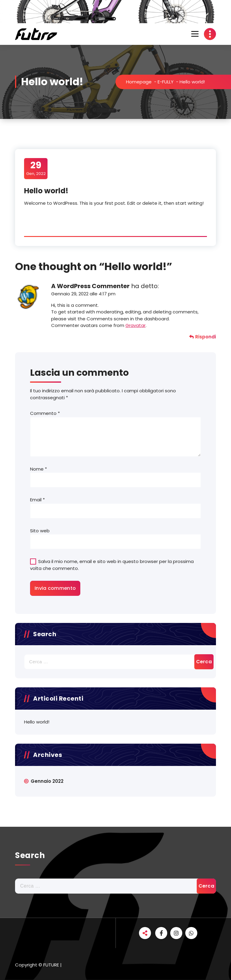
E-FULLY (166, 82)
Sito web (40, 531)
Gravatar (136, 325)
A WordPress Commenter (90, 286)
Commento (45, 413)
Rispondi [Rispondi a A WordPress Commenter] (206, 337)
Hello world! (37, 722)
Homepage (139, 82)
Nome (38, 469)
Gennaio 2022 (47, 781)
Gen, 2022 (36, 168)
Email (37, 500)
